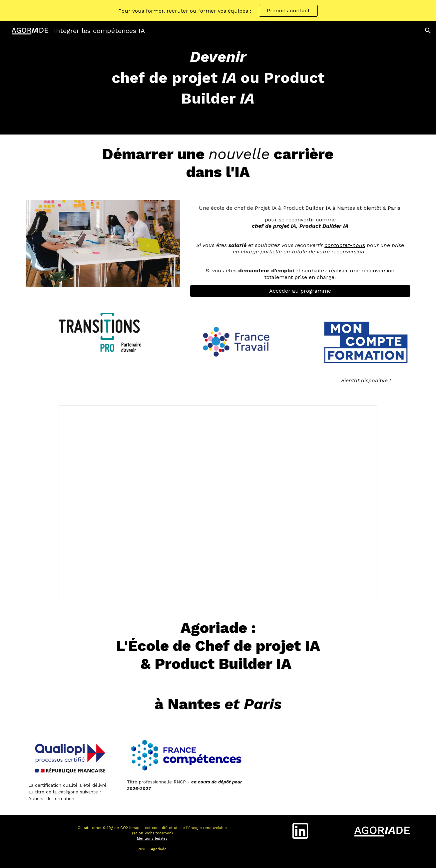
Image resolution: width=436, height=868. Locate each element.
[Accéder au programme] (300, 291)
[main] (218, 78)
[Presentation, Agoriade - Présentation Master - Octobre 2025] (218, 503)
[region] (218, 11)
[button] (428, 31)
